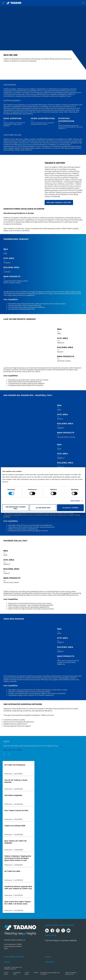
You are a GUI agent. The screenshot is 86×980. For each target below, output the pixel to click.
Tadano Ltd (18, 967)
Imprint (36, 973)
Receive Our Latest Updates (60, 925)
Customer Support (14, 957)
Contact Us (51, 935)
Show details (75, 501)
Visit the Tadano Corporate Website (61, 941)
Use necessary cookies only (16, 508)
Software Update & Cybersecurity (71, 973)
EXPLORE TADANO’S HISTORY (59, 202)
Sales (7, 962)
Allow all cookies (70, 508)
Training (50, 962)
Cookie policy (27, 973)
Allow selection (43, 508)
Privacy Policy (6, 973)
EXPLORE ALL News (13, 750)
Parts (48, 957)
